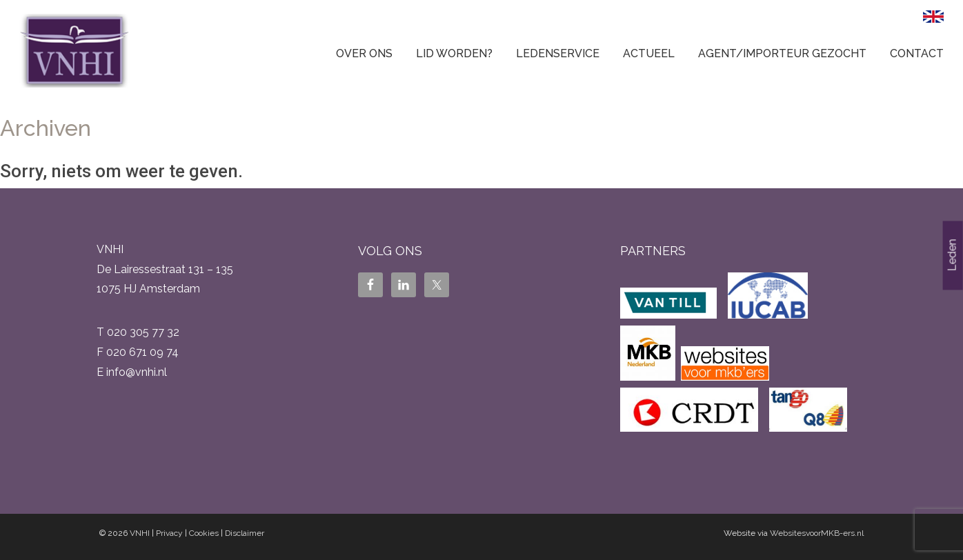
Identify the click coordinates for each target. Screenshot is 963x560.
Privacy (169, 533)
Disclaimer (245, 533)
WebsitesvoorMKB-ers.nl (817, 533)
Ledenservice (558, 53)
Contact (917, 53)
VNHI (140, 533)
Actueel (649, 53)
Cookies (204, 533)
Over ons (364, 53)
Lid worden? (454, 53)
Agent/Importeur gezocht (782, 53)
